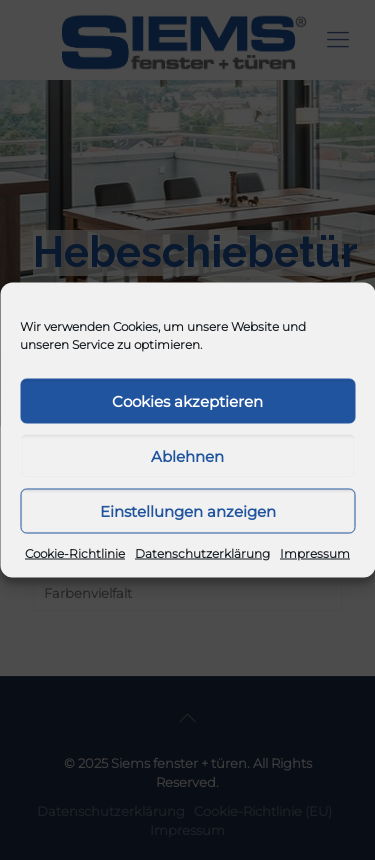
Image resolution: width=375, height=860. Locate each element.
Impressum (315, 553)
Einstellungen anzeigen (188, 510)
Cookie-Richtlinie (75, 553)
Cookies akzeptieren (187, 400)
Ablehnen (187, 455)
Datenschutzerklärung (202, 553)
